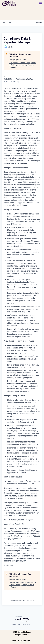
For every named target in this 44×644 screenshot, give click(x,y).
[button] (40, 4)
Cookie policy (26, 625)
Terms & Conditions (21, 641)
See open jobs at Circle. (18, 60)
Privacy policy (16, 625)
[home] (15, 4)
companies (6, 23)
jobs (16, 23)
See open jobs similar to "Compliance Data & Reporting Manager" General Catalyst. (23, 65)
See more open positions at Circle (22, 600)
